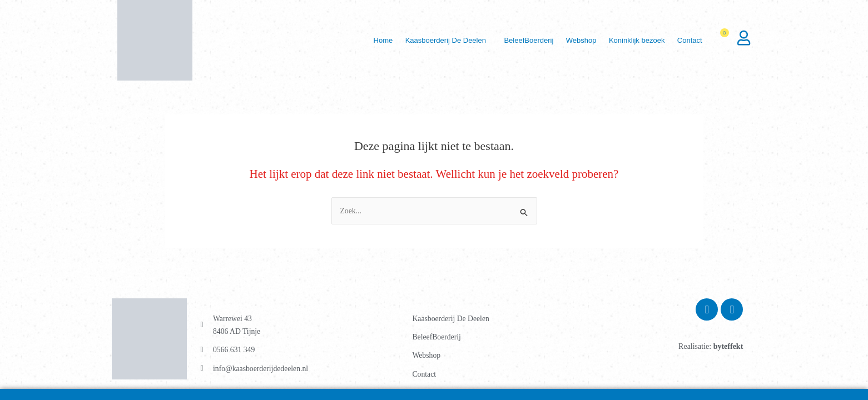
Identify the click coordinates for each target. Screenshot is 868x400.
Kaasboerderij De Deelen (427, 40)
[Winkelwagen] (725, 41)
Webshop (571, 40)
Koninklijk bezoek (631, 40)
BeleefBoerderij (515, 40)
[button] (430, 40)
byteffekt (728, 346)
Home (361, 40)
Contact (688, 40)
